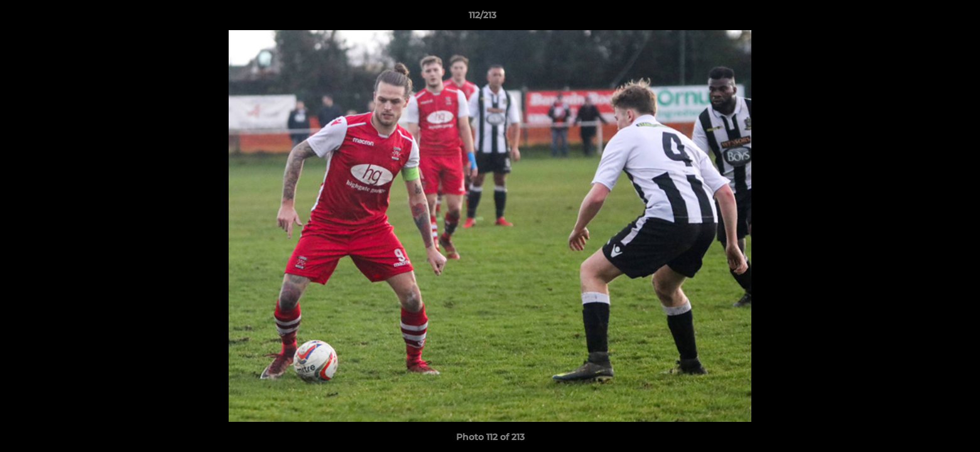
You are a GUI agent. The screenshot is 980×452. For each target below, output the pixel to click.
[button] (927, 18)
